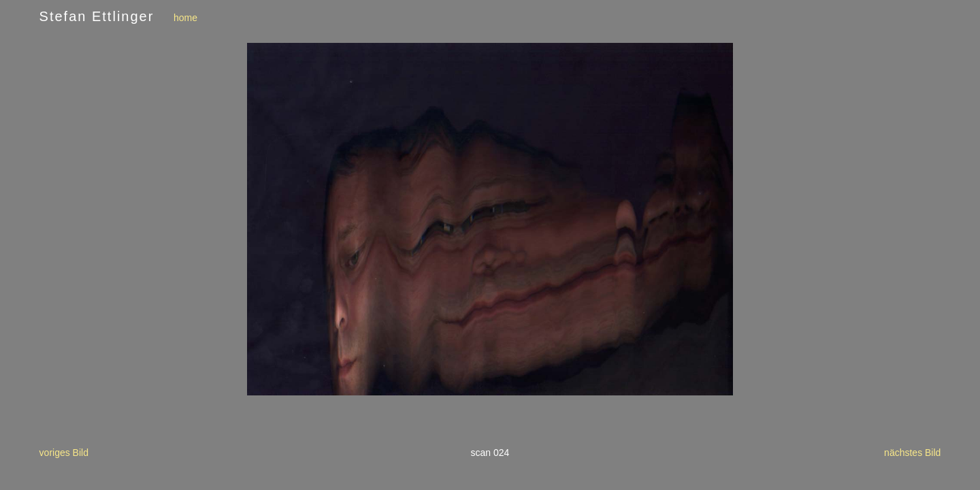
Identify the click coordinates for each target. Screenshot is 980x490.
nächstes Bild (912, 453)
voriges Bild (64, 453)
